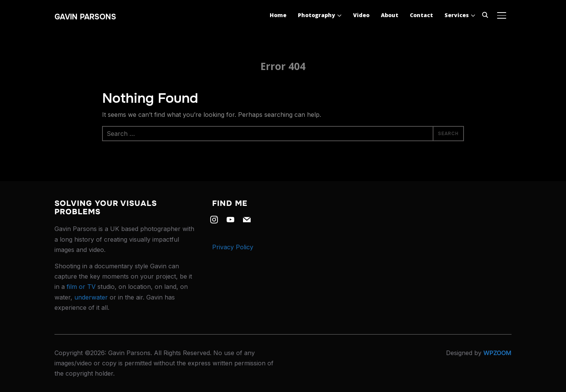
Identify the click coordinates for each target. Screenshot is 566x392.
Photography (317, 15)
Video (361, 15)
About (390, 15)
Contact (421, 15)
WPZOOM (497, 353)
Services (457, 15)
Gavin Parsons (85, 17)
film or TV (81, 287)
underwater (91, 297)
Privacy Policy (233, 247)
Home (278, 15)
